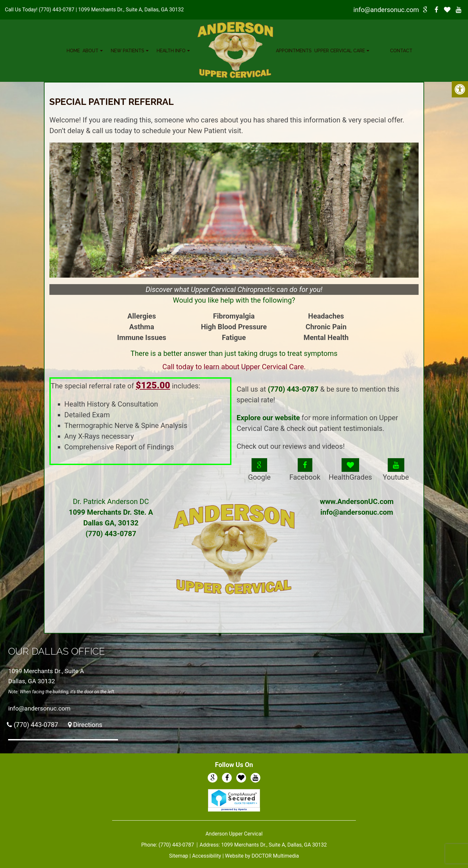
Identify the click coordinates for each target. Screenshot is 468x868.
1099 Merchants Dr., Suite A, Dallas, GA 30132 (131, 10)
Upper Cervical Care (340, 51)
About (91, 51)
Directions (88, 725)
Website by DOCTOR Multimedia (262, 856)
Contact (401, 51)
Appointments (294, 51)
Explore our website (268, 418)
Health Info (171, 51)
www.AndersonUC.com (357, 502)
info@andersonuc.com (386, 10)
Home (73, 51)
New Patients (128, 51)
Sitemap (179, 856)
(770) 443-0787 (56, 10)
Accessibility (207, 856)
